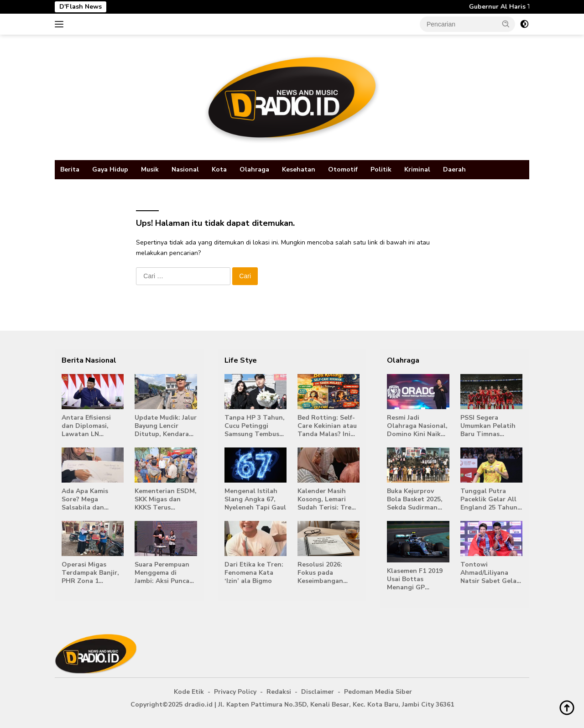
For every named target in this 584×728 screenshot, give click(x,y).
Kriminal (417, 169)
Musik (150, 169)
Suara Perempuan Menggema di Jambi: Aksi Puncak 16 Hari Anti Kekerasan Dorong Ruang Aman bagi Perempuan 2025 (164, 573)
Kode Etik (189, 692)
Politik (381, 169)
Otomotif (343, 169)
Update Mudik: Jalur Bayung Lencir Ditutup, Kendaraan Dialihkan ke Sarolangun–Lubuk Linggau (166, 426)
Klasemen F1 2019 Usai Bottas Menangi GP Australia (415, 580)
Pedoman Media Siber (378, 692)
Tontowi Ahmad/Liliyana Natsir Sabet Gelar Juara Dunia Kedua (490, 573)
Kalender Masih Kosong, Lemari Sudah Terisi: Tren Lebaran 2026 (326, 500)
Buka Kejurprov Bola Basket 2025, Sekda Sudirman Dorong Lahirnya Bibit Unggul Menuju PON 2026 (415, 500)
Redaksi (279, 692)
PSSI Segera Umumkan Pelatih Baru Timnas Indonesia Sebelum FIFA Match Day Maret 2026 (490, 426)
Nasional (185, 169)
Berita (70, 169)
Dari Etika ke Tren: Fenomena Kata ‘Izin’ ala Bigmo (254, 573)
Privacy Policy (235, 692)
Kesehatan (299, 169)
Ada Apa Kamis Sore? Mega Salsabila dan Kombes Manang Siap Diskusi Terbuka (87, 500)
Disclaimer (318, 692)
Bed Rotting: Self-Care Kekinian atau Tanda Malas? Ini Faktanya (327, 426)
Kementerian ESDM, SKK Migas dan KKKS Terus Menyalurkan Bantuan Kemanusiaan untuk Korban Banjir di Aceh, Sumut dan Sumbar (166, 500)
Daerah (454, 169)
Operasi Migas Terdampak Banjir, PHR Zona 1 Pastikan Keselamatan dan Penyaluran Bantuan (90, 573)
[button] (506, 24)
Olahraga (254, 169)
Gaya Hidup (110, 169)
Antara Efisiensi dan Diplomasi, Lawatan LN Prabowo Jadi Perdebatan (86, 426)
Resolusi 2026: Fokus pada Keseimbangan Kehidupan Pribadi (326, 573)
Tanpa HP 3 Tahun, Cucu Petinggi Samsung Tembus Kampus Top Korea (255, 426)
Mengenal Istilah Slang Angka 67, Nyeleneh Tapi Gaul (255, 499)
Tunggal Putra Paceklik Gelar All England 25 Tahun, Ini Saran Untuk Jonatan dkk (490, 500)
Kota (219, 169)
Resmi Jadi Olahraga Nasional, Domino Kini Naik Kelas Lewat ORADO (417, 426)
